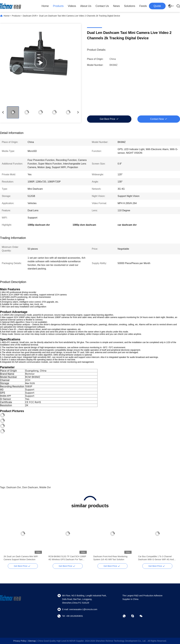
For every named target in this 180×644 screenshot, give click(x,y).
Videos (72, 6)
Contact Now (157, 119)
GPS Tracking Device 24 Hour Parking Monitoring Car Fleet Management (111, 558)
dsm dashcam (30, 487)
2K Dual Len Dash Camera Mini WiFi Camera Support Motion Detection (155, 558)
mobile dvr (45, 487)
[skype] (135, 616)
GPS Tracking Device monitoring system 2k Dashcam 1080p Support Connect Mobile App (22, 558)
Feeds (143, 6)
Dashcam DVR (30, 16)
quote (157, 6)
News (116, 6)
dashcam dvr (14, 487)
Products (58, 6)
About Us (86, 6)
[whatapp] (126, 616)
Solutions (130, 6)
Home (45, 6)
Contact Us (102, 6)
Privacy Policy (20, 641)
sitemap (32, 641)
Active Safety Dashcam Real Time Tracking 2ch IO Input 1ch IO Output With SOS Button (65, 558)
